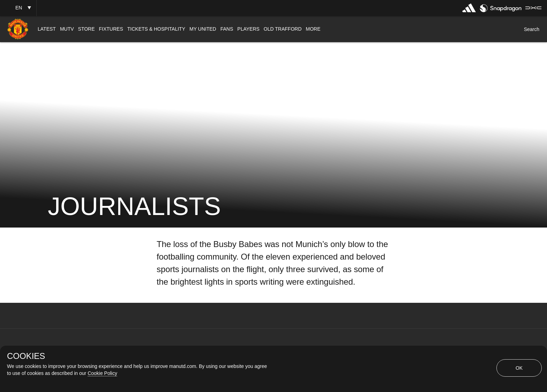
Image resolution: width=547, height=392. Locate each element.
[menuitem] (47, 29)
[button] (18, 8)
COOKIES (26, 356)
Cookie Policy (102, 373)
